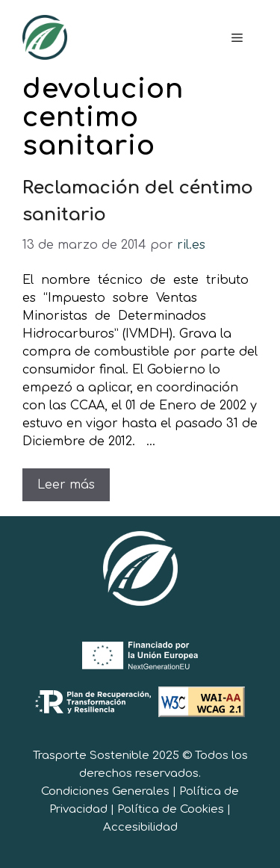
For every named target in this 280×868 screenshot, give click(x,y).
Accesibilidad (140, 827)
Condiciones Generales (105, 791)
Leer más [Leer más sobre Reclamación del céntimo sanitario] (66, 485)
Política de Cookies (171, 809)
